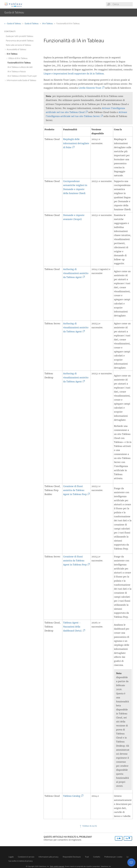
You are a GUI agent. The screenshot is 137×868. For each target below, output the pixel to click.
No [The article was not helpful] (128, 838)
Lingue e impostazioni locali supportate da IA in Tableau (74, 74)
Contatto (97, 857)
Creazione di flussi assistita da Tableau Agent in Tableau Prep (76, 490)
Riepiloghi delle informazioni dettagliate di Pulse (76, 143)
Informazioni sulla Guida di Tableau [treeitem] (21, 80)
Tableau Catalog (73, 796)
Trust (87, 857)
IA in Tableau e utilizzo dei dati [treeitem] (20, 67)
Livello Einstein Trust (91, 88)
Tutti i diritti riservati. (57, 866)
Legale (11, 857)
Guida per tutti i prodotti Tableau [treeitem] (20, 36)
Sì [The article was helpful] (119, 838)
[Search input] (123, 4)
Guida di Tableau (13, 24)
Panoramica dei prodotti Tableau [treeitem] (20, 41)
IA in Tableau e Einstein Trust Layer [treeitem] (22, 76)
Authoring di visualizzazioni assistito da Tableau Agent (76, 273)
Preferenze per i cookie (113, 857)
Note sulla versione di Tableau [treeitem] (18, 45)
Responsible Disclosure (72, 857)
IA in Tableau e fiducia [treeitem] (17, 72)
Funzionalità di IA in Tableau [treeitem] (19, 63)
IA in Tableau (48, 24)
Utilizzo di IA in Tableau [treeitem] (17, 58)
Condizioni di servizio (26, 857)
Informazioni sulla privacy (48, 857)
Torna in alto (88, 826)
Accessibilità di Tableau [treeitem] (16, 50)
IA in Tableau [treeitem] (12, 54)
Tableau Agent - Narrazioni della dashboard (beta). (74, 627)
